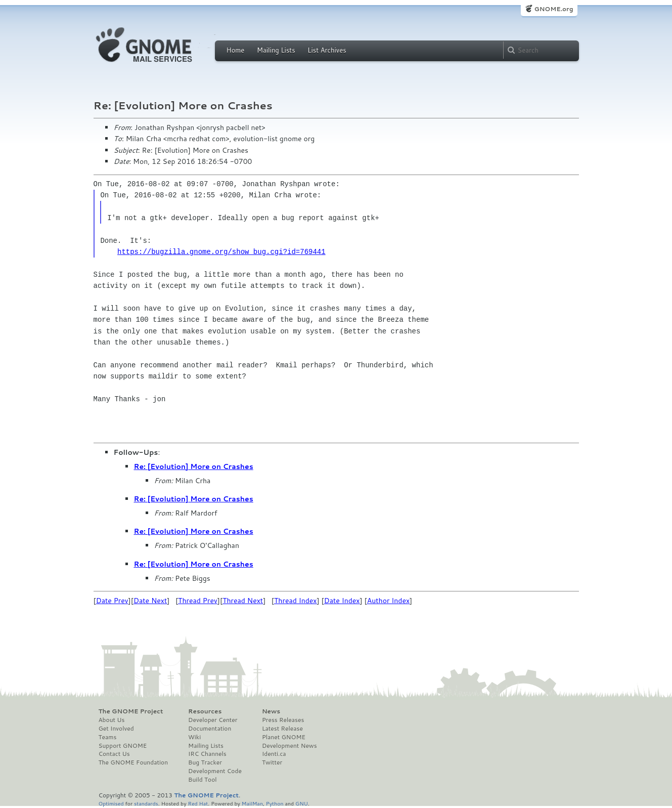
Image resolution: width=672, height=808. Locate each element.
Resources (205, 711)
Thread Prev (198, 601)
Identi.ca (274, 754)
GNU (302, 803)
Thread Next (243, 601)
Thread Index (296, 601)
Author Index (388, 601)
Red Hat (198, 803)
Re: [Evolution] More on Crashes (194, 466)
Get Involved (116, 729)
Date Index (342, 601)
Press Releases (283, 720)
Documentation (210, 729)
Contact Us (114, 754)
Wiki (194, 737)
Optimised (111, 803)
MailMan (252, 803)
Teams (108, 737)
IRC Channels (207, 754)
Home (236, 50)
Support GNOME (123, 746)
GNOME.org (553, 9)
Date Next (150, 601)
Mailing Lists (276, 50)
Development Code (215, 771)
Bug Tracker (205, 762)
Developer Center (213, 720)
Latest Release (282, 729)
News (271, 711)
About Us (112, 720)
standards (146, 803)
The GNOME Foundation (133, 762)
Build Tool (202, 780)
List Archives (327, 50)
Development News (289, 746)
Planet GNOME (284, 737)
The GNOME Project (131, 711)
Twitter (272, 762)
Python (275, 803)
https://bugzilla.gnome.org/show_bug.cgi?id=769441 (221, 252)
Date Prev (112, 601)
